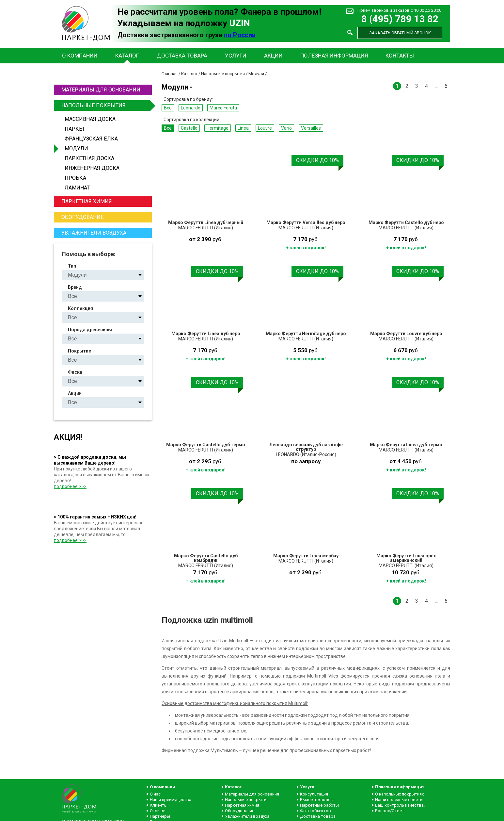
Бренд (75, 287)
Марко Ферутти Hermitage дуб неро (306, 334)
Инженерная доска (92, 168)
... (436, 86)
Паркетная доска (89, 158)
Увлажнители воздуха (94, 233)
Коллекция (80, 308)
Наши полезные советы (399, 800)
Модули (76, 148)
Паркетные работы (319, 805)
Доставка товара (182, 56)
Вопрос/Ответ (390, 811)
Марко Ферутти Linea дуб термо (406, 445)
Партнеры (160, 816)
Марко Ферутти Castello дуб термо (206, 445)
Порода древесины (90, 330)
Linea (243, 128)
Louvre (265, 128)
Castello (189, 128)
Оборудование (82, 217)
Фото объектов (315, 811)
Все (168, 108)
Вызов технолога (317, 800)
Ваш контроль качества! (400, 805)
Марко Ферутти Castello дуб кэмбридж (206, 558)
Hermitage (218, 128)
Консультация (314, 794)
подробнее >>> (70, 486)
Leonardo (191, 108)
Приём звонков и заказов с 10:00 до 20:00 (399, 10)
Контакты (400, 56)
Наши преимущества (171, 800)
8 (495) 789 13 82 (400, 19)
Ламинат (77, 188)
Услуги (236, 56)
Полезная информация (334, 56)
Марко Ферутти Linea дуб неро (206, 334)
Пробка (75, 178)
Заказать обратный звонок (400, 33)
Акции (273, 56)
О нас (155, 794)
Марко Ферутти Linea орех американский (406, 558)
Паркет (75, 129)
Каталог (127, 56)
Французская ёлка (91, 139)
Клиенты (159, 805)
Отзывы (158, 811)
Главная (170, 74)
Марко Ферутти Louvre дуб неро (406, 334)
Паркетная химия (87, 201)
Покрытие (79, 351)
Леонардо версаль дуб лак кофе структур (306, 447)
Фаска (75, 372)
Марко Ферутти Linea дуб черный (206, 222)
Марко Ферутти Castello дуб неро (406, 222)
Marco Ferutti (223, 108)
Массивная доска (90, 119)
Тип (72, 266)
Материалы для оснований (101, 90)
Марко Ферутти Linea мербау (306, 556)
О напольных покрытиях (399, 794)
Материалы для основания (252, 794)
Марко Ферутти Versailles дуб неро (306, 222)
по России (240, 35)
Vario (286, 128)
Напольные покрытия (106, 106)
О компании (80, 56)
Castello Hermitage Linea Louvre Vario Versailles (108, 317)
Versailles (311, 128)
